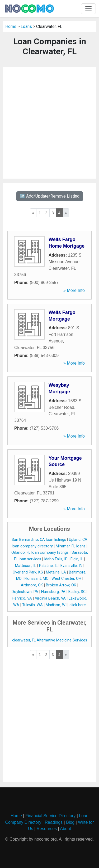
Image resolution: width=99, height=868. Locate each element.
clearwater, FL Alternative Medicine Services (50, 640)
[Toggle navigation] (88, 9)
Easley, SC (77, 592)
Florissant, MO (37, 579)
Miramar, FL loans (71, 546)
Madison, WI (56, 605)
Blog (70, 822)
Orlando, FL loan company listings (40, 553)
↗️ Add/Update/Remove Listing (50, 196)
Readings (54, 822)
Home (11, 26)
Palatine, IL (48, 566)
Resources (47, 829)
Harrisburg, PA (53, 592)
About (65, 829)
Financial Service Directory (50, 816)
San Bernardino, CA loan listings (39, 540)
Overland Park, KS (28, 572)
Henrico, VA (22, 598)
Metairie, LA (56, 572)
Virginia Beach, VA (50, 598)
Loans (26, 26)
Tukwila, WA (32, 605)
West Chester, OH (66, 579)
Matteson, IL (26, 566)
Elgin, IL (77, 559)
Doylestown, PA (25, 592)
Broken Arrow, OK (61, 585)
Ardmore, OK (32, 585)
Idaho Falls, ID (56, 559)
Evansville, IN (71, 566)
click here (78, 605)
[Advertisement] (49, 123)
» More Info (74, 290)
